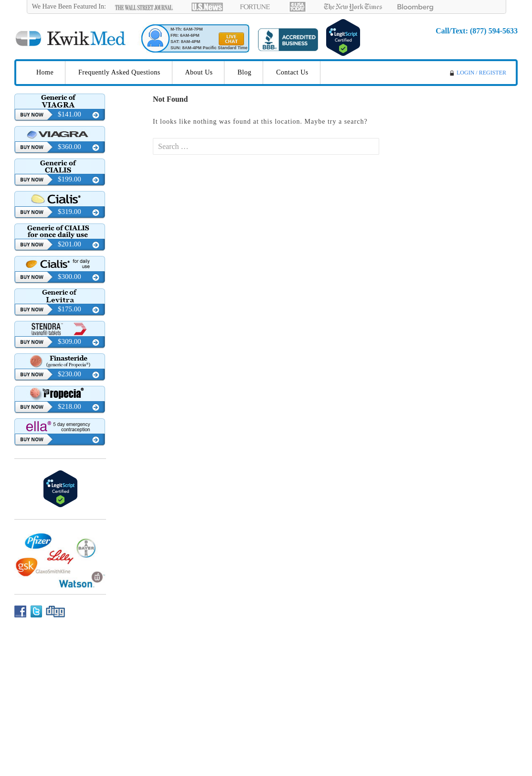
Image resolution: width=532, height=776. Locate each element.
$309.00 (69, 341)
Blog (244, 72)
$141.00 (69, 114)
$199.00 (69, 179)
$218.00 (69, 406)
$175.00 (69, 309)
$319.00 (69, 212)
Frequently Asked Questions (119, 72)
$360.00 (69, 147)
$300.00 (69, 276)
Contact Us (292, 72)
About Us (199, 72)
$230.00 (69, 374)
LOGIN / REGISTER (481, 73)
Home (45, 72)
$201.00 (69, 244)
